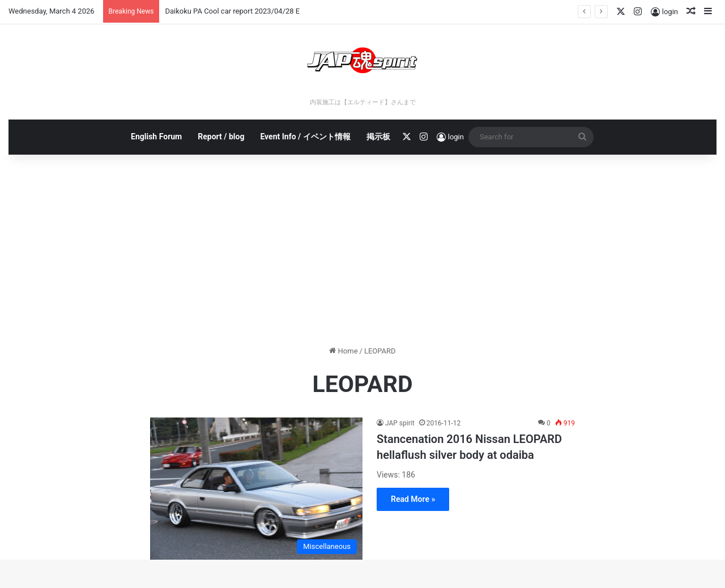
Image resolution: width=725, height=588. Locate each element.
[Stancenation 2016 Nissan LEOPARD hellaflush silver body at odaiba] (256, 488)
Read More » (413, 499)
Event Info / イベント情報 (305, 137)
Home (343, 351)
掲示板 (378, 137)
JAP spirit (400, 423)
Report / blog (221, 137)
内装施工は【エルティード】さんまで (363, 102)
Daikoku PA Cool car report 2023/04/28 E (232, 11)
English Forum (156, 137)
